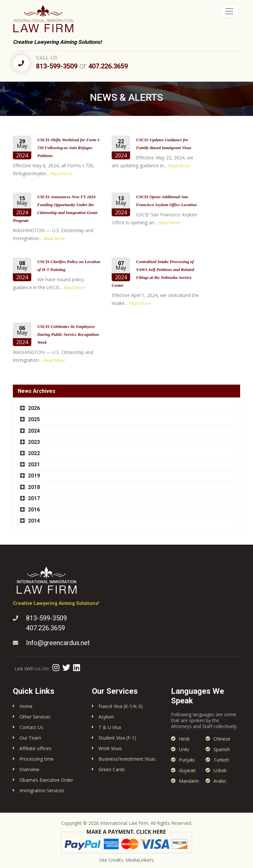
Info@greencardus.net (58, 643)
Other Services (35, 717)
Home (26, 706)
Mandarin (189, 781)
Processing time (37, 759)
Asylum (106, 717)
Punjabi (187, 760)
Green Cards (112, 769)
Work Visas (110, 748)
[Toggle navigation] (229, 11)
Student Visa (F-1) (117, 738)
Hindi (184, 739)
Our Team (30, 738)
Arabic (220, 781)
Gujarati (187, 770)
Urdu (184, 749)
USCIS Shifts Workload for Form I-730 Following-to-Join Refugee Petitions (69, 148)
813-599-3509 (57, 66)
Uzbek (220, 770)
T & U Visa (110, 727)
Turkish (221, 760)
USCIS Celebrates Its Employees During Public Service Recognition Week (68, 334)
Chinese (222, 739)
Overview (29, 769)
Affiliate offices (35, 748)
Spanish (222, 749)
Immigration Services (42, 790)
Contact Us (31, 727)
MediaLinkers (140, 860)
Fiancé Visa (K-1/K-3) (121, 706)
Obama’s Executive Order (46, 780)
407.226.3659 (108, 66)
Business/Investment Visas (127, 759)
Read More (61, 174)
